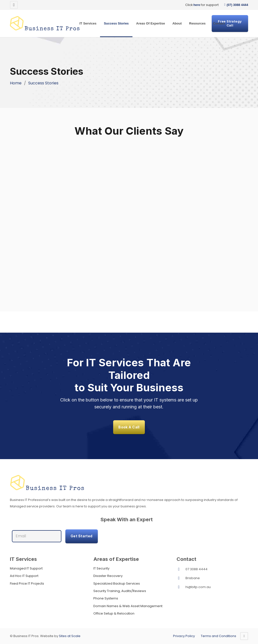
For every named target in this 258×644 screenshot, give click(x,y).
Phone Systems (106, 598)
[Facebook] (14, 5)
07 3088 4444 (196, 569)
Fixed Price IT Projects (27, 583)
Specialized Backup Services (117, 583)
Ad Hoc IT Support (24, 576)
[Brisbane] (181, 578)
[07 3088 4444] (181, 569)
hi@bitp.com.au (198, 587)
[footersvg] (129, 483)
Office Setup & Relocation (114, 613)
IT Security (101, 568)
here (197, 5)
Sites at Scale (70, 636)
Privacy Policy (184, 636)
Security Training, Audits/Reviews (120, 591)
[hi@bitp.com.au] (181, 587)
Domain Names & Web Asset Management (128, 606)
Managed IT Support (26, 568)
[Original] (45, 24)
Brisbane (193, 578)
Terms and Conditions (219, 636)
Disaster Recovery (108, 576)
